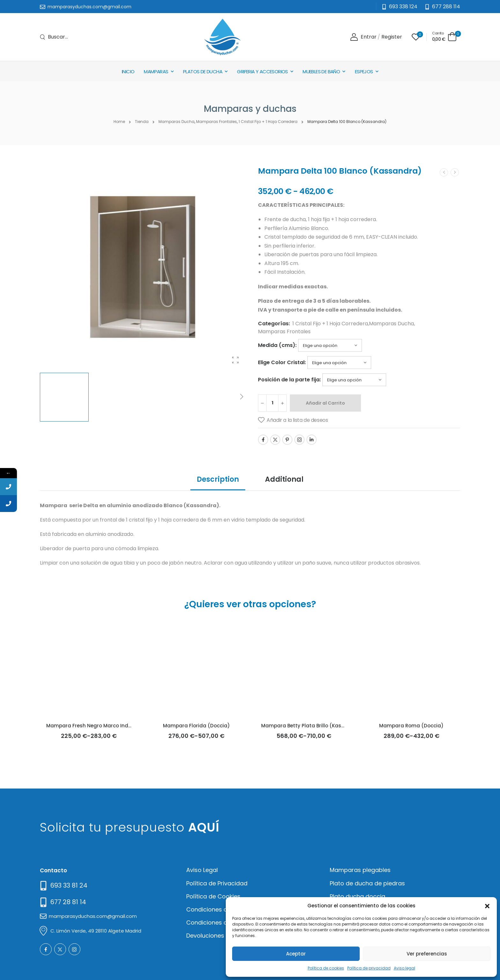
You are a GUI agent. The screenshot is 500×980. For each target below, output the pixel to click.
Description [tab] (218, 479)
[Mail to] (86, 7)
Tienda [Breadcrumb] (142, 122)
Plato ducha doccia (357, 896)
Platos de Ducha (203, 72)
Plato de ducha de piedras (367, 883)
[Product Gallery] (235, 360)
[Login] (363, 37)
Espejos (364, 72)
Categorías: (274, 324)
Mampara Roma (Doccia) (411, 726)
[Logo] (222, 37)
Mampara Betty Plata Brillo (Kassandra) (312, 726)
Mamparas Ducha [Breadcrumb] (176, 122)
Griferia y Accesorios (262, 72)
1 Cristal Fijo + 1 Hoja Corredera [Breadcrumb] (268, 122)
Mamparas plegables (360, 870)
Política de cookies (326, 968)
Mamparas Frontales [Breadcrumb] (217, 122)
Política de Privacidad (217, 883)
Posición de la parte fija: (289, 380)
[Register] (392, 37)
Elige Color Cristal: (282, 362)
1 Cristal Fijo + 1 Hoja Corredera (330, 324)
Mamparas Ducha (391, 324)
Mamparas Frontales (284, 331)
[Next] (241, 397)
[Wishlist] (416, 37)
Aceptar (296, 954)
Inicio (128, 72)
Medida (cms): (277, 345)
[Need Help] (442, 7)
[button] (487, 905)
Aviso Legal (202, 870)
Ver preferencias (427, 954)
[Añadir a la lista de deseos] (293, 420)
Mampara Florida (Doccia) (196, 726)
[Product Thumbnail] (143, 267)
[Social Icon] (263, 440)
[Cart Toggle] (444, 36)
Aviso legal (404, 968)
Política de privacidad (369, 968)
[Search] (54, 37)
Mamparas (156, 72)
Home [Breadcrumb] (119, 122)
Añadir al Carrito (325, 403)
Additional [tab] (284, 479)
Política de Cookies (213, 896)
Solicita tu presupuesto (130, 827)
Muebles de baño (321, 72)
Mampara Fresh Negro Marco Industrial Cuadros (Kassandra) (124, 726)
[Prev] (444, 172)
